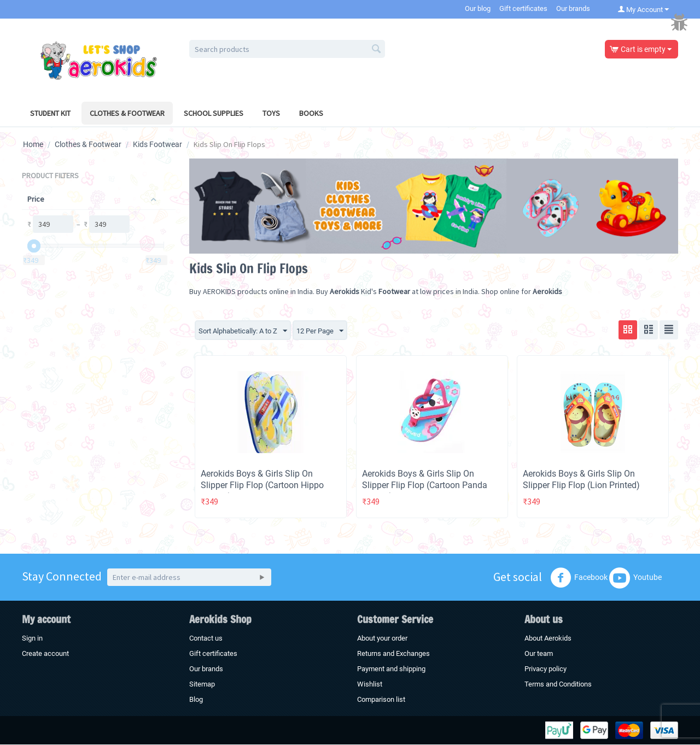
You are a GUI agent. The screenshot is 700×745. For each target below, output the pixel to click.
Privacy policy (546, 669)
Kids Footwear (157, 144)
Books (311, 113)
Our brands (573, 8)
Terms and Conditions (558, 685)
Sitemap (202, 685)
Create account (45, 654)
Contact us (206, 639)
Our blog (478, 8)
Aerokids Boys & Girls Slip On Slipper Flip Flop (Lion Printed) (581, 480)
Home (33, 144)
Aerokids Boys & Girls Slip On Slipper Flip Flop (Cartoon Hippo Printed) (262, 486)
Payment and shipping (391, 669)
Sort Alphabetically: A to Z (247, 331)
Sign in (32, 639)
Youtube (635, 578)
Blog (196, 700)
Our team (539, 654)
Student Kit (50, 113)
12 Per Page (329, 331)
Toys (271, 113)
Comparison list (381, 700)
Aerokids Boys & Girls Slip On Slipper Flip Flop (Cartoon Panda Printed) (425, 486)
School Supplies (214, 113)
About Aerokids (548, 639)
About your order (382, 639)
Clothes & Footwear (127, 113)
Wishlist (370, 685)
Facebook (579, 578)
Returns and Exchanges (393, 654)
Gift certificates (523, 8)
